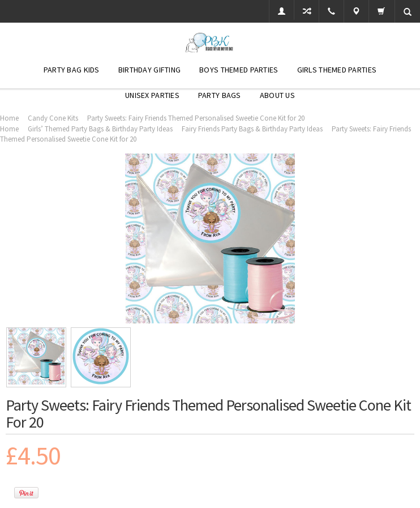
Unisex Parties (152, 95)
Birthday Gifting (149, 70)
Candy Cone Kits (53, 118)
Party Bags (220, 95)
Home (9, 118)
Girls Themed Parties (337, 70)
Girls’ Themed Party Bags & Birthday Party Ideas (100, 129)
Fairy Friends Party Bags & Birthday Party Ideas (252, 129)
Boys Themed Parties (239, 70)
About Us (277, 95)
